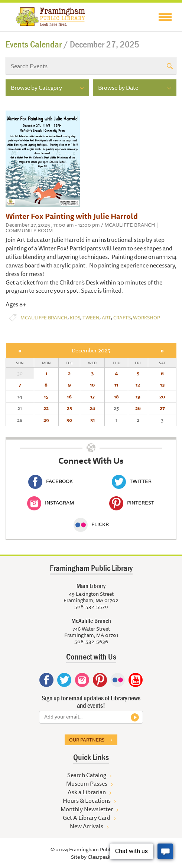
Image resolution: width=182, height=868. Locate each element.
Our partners (87, 740)
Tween (91, 318)
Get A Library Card (87, 818)
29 (46, 420)
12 (138, 385)
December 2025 (91, 350)
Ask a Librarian (87, 792)
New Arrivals (87, 826)
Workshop (147, 318)
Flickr (91, 524)
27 (162, 408)
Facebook (51, 481)
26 (138, 408)
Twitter (132, 481)
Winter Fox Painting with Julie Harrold (72, 216)
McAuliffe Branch (44, 318)
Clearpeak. (100, 857)
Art (106, 318)
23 (69, 408)
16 (69, 397)
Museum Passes (87, 783)
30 (69, 420)
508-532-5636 (91, 641)
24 (92, 408)
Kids (75, 318)
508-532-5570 (91, 606)
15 (46, 397)
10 (92, 385)
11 (116, 385)
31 (92, 420)
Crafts (122, 318)
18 (116, 397)
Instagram (51, 503)
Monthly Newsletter (87, 809)
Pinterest (132, 503)
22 (46, 408)
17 (92, 397)
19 (138, 397)
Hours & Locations (87, 800)
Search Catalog (87, 775)
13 (162, 385)
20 (162, 397)
